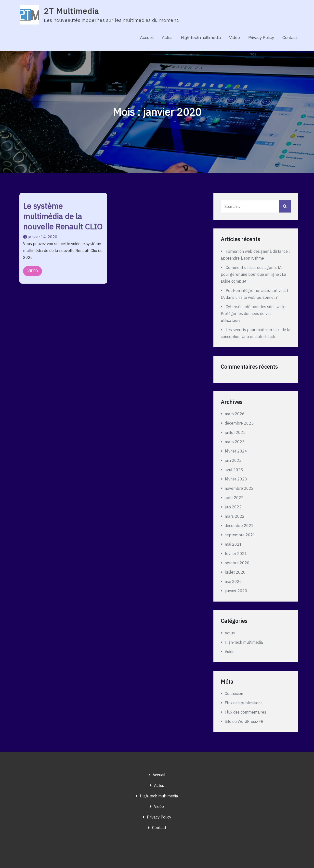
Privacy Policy (261, 38)
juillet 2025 (235, 433)
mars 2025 (235, 442)
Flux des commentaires (245, 712)
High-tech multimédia (201, 38)
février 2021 (236, 554)
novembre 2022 (239, 489)
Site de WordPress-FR (244, 722)
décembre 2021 (239, 526)
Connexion (234, 694)
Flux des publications (244, 703)
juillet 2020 (235, 572)
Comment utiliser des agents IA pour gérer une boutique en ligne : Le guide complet (253, 275)
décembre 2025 (239, 423)
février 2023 (236, 479)
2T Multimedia (72, 11)
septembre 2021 (240, 535)
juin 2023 (233, 461)
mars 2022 (235, 516)
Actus (167, 38)
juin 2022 (233, 507)
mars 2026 (235, 414)
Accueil (147, 38)
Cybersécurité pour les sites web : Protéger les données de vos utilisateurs (253, 314)
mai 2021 (233, 544)
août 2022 (234, 498)
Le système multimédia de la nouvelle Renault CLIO (63, 216)
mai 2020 (233, 582)
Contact (290, 38)
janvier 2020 (236, 591)
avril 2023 (234, 470)
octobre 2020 (237, 563)
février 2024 (236, 451)
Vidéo (235, 38)
